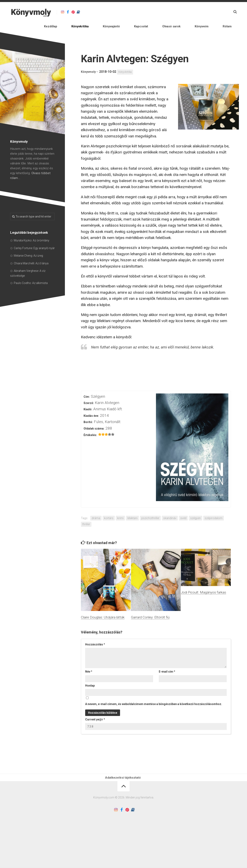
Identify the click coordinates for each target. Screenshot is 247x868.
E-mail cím (167, 662)
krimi (120, 508)
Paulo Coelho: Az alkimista (31, 273)
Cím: (87, 387)
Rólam (224, 12)
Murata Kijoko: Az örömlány (32, 231)
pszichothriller (150, 508)
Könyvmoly (89, 62)
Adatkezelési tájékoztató (123, 770)
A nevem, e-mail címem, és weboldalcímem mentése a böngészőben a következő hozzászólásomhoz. (154, 694)
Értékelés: (90, 425)
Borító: (88, 412)
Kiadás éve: (91, 406)
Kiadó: (88, 400)
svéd (183, 508)
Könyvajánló (139, 12)
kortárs (109, 508)
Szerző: (89, 393)
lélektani (132, 508)
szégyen (195, 508)
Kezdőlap (94, 12)
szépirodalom (214, 508)
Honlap (90, 676)
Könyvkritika (116, 12)
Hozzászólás (95, 635)
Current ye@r (95, 710)
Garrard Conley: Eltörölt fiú (150, 608)
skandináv (170, 508)
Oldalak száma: (94, 419)
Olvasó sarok (184, 12)
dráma (96, 508)
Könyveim (206, 12)
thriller (86, 514)
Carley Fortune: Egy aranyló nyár (34, 238)
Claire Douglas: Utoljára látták (103, 608)
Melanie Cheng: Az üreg (28, 246)
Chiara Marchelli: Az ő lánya (31, 254)
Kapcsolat (161, 12)
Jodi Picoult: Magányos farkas (204, 583)
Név (89, 662)
